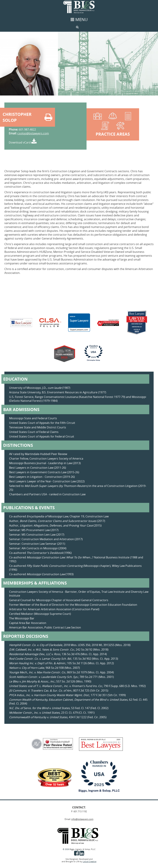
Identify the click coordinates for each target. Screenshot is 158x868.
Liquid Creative (90, 862)
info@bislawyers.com (82, 819)
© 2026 (66, 849)
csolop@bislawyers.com (33, 133)
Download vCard (23, 142)
